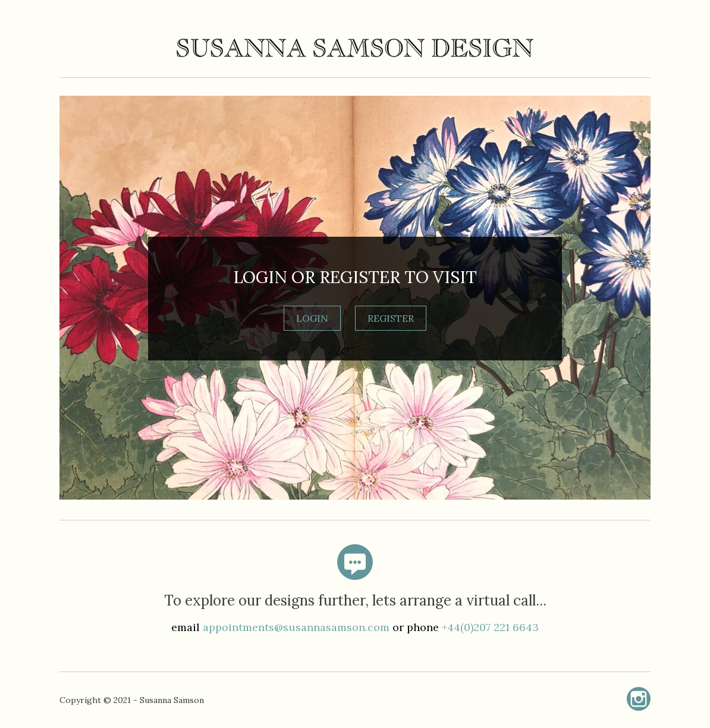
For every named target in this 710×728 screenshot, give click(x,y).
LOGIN (312, 318)
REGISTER (391, 318)
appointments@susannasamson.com (296, 627)
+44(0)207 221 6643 (490, 627)
